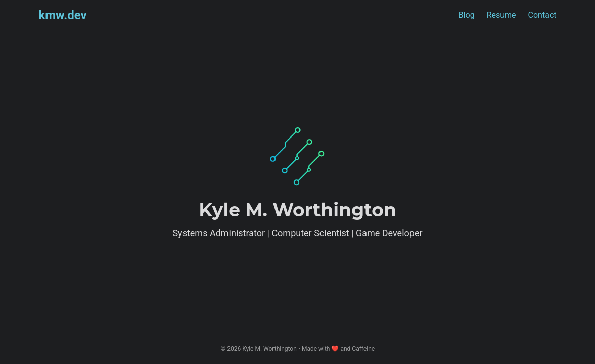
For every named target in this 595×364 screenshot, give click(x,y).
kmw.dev (63, 15)
